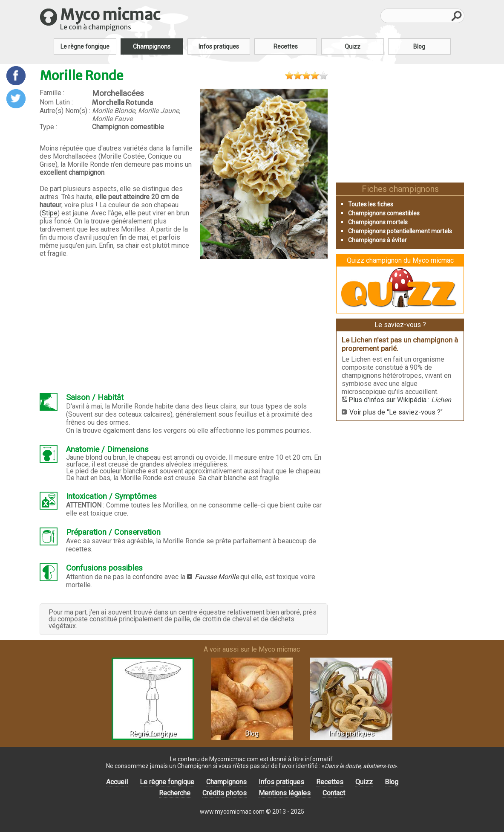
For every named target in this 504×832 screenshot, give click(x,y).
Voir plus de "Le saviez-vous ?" (396, 412)
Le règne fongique (85, 46)
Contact (334, 793)
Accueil (117, 782)
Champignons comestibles (384, 213)
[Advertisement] (184, 328)
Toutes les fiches (371, 204)
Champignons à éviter (377, 240)
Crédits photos (225, 793)
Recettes (286, 46)
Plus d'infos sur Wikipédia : (400, 400)
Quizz (353, 46)
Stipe (50, 213)
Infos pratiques (219, 46)
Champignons (152, 46)
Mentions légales (285, 793)
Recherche (175, 793)
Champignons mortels (378, 222)
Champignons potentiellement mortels (400, 231)
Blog (419, 46)
